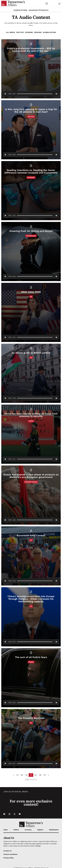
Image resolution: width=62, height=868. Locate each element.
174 (31, 775)
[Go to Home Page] (13, 3)
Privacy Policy (9, 858)
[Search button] (47, 3)
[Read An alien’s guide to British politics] (31, 373)
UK (31, 358)
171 (17, 775)
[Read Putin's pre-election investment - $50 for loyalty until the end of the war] (31, 69)
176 (40, 775)
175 (35, 775)
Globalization (49, 32)
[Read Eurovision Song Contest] (31, 556)
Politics (20, 32)
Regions (38, 32)
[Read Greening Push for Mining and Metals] (31, 252)
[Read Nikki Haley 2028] (31, 312)
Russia (31, 56)
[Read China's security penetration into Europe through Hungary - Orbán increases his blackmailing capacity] (31, 617)
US (31, 297)
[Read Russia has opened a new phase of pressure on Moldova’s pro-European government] (31, 495)
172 (22, 775)
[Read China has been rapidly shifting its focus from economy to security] (31, 434)
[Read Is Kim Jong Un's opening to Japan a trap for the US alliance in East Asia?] (31, 130)
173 (26, 775)
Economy (29, 32)
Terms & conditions (10, 854)
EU (31, 606)
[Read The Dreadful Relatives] (31, 739)
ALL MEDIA (11, 32)
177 (45, 775)
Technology (31, 236)
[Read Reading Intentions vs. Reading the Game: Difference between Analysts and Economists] (31, 191)
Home (6, 830)
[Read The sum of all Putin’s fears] (31, 678)
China (31, 421)
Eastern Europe (31, 482)
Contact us (7, 851)
